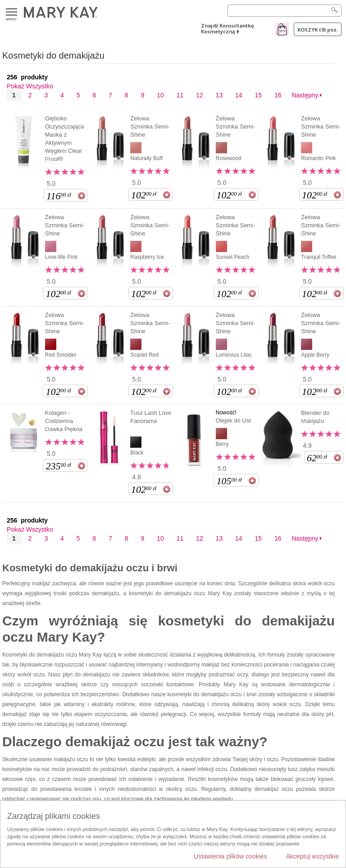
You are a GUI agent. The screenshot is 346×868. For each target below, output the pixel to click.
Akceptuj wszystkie (312, 856)
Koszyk (318, 30)
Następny (305, 95)
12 (200, 95)
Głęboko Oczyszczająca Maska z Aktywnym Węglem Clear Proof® (65, 139)
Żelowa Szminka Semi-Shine (150, 126)
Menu (11, 12)
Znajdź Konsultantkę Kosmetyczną (228, 28)
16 (278, 95)
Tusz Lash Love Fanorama (151, 417)
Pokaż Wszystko (30, 86)
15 (259, 95)
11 (180, 95)
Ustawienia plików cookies (230, 856)
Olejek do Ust (233, 420)
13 (219, 95)
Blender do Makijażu (315, 417)
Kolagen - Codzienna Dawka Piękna (64, 421)
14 (239, 95)
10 (160, 95)
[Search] (285, 11)
